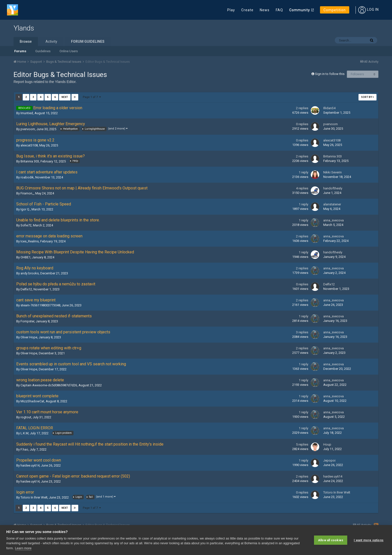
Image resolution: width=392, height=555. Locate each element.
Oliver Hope (29, 337)
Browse (26, 41)
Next (65, 97)
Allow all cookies (331, 540)
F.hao (24, 449)
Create (247, 10)
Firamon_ (27, 193)
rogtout (26, 417)
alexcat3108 (29, 145)
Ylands (24, 28)
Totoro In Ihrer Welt (34, 497)
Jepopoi (329, 460)
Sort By (367, 97)
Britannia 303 (30, 161)
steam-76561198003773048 (40, 305)
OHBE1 (25, 257)
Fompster (27, 321)
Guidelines (43, 51)
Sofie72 (26, 225)
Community (300, 10)
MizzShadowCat (32, 401)
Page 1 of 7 (92, 97)
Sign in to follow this (330, 74)
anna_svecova (333, 220)
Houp (327, 444)
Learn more (23, 548)
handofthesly (333, 188)
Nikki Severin (332, 172)
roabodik (27, 177)
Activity (51, 41)
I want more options (369, 540)
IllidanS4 (329, 108)
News (265, 10)
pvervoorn (28, 129)
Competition (335, 10)
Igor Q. (25, 209)
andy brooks (30, 273)
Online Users (69, 51)
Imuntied (27, 113)
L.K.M (24, 433)
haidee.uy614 (30, 465)
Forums (20, 51)
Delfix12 (26, 289)
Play (231, 10)
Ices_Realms (30, 241)
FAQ (279, 10)
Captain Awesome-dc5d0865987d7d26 (49, 385)
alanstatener (332, 204)
